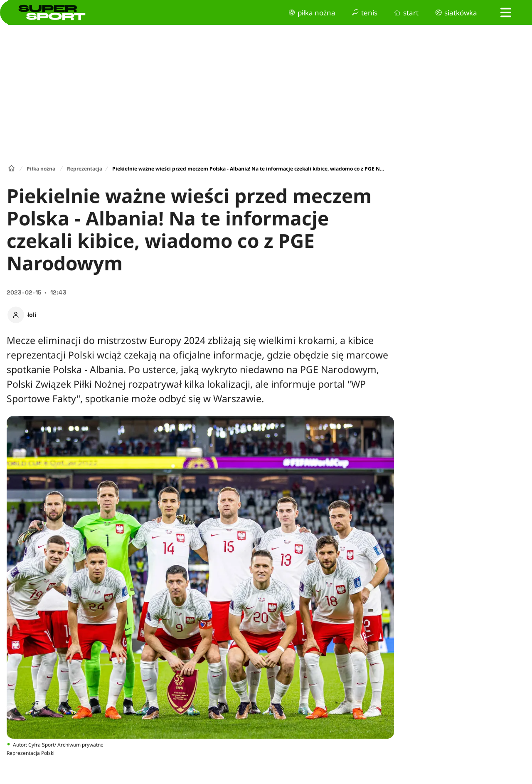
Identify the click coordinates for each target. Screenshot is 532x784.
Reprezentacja (85, 169)
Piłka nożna (41, 169)
